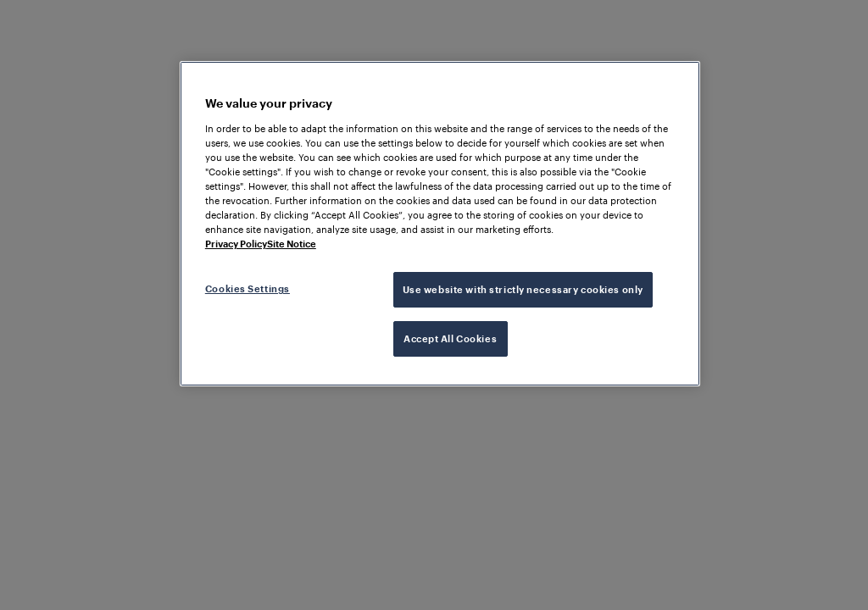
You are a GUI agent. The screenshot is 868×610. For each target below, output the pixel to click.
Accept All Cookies (450, 338)
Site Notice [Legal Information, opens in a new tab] (292, 244)
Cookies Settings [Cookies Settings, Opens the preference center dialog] (248, 288)
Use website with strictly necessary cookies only (523, 289)
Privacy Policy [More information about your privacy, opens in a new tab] (236, 244)
